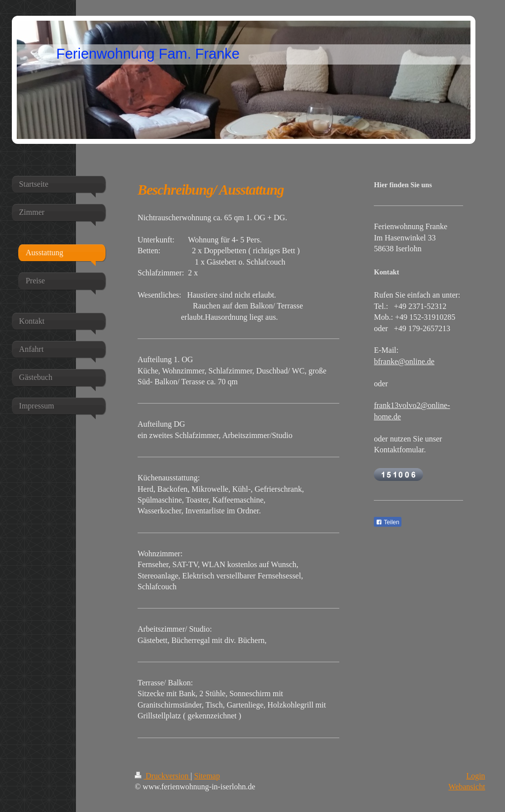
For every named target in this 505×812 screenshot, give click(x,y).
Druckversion (162, 776)
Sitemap (207, 776)
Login (475, 776)
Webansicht (467, 787)
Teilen (387, 522)
